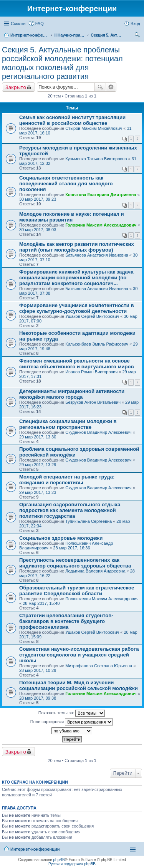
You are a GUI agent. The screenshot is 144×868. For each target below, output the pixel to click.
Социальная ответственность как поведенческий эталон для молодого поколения (66, 184)
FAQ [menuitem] (40, 24)
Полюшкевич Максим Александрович (102, 599)
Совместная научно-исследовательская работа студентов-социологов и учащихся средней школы (79, 655)
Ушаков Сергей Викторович (92, 316)
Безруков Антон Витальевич (93, 402)
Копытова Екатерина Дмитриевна (101, 195)
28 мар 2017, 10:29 (38, 670)
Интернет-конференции (35, 849)
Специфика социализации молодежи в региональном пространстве (68, 424)
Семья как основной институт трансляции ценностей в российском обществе (72, 120)
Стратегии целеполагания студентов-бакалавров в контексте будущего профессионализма (66, 621)
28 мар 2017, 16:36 (71, 548)
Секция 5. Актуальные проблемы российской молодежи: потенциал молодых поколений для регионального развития (62, 63)
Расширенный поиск (111, 87)
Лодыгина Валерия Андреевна (95, 571)
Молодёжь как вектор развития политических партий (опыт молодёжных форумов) (77, 247)
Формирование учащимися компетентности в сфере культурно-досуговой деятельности (77, 308)
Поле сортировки (72, 722)
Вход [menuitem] (135, 24)
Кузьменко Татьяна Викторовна (96, 159)
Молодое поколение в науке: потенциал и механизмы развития (72, 217)
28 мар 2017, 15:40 (41, 603)
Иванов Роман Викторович (91, 372)
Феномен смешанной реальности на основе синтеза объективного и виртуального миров (77, 364)
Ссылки (18, 24)
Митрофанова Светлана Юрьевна (99, 666)
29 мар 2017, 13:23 (38, 492)
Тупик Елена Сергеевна (89, 521)
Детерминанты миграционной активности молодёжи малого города (72, 394)
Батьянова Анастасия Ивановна (97, 255)
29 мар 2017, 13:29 (38, 465)
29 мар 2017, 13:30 (38, 437)
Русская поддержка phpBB (72, 864)
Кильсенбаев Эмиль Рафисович (97, 344)
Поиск (100, 87)
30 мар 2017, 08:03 (38, 230)
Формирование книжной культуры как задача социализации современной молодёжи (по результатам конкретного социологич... (76, 278)
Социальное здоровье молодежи (61, 538)
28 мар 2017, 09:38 (38, 698)
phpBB (59, 860)
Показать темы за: (72, 713)
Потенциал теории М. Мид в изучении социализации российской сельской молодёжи (79, 685)
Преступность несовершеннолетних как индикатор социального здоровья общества (75, 563)
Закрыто (16, 87)
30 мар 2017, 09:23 (38, 199)
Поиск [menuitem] (138, 36)
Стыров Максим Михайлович (94, 128)
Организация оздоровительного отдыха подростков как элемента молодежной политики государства (70, 510)
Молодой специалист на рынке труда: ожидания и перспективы (67, 480)
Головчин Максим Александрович (101, 225)
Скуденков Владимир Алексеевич (98, 432)
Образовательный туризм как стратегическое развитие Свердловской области (77, 591)
